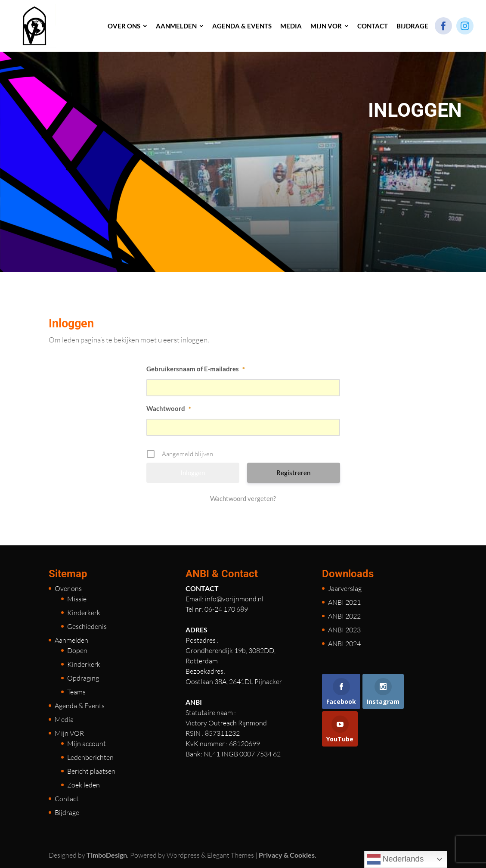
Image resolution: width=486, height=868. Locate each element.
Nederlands (395, 859)
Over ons (68, 588)
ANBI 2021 (344, 602)
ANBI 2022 (344, 616)
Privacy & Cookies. (288, 855)
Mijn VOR (69, 733)
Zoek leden (84, 785)
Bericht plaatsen (91, 771)
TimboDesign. (108, 855)
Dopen (77, 650)
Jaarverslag (345, 588)
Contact (67, 799)
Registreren (293, 473)
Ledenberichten (90, 757)
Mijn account (87, 744)
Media (64, 719)
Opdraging (83, 678)
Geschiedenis (87, 626)
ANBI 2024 (344, 644)
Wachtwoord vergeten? (243, 498)
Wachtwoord (169, 408)
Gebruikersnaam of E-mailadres (196, 369)
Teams (76, 692)
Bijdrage (67, 812)
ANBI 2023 (344, 630)
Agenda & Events (80, 706)
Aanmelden (71, 640)
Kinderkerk (84, 613)
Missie (77, 599)
